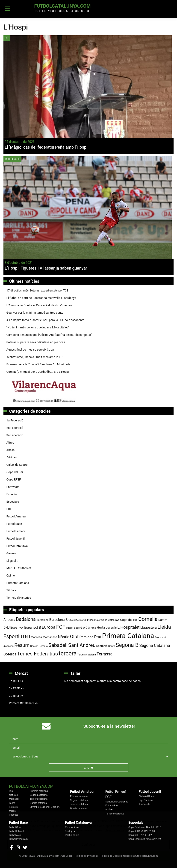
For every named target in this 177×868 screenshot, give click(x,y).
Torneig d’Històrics (19, 598)
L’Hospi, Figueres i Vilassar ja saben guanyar (46, 268)
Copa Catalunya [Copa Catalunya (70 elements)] (110, 620)
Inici (11, 791)
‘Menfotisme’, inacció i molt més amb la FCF (35, 357)
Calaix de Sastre (17, 465)
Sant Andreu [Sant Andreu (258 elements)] (82, 645)
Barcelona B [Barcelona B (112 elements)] (59, 620)
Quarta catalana (38, 803)
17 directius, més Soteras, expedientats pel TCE (37, 290)
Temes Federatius (115, 814)
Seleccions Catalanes (117, 802)
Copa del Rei (15, 472)
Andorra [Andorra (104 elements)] (9, 620)
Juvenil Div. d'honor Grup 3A (45, 807)
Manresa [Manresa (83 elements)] (36, 637)
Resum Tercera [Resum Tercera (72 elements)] (39, 646)
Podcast (13, 815)
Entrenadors (112, 806)
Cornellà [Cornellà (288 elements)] (148, 619)
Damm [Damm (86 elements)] (163, 620)
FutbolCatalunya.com (62, 6)
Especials (13, 502)
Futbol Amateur (17, 516)
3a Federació (12, 159)
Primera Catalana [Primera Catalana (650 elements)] (128, 636)
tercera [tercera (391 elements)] (68, 653)
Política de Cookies (111, 856)
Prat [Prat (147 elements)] (98, 637)
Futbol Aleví (15, 835)
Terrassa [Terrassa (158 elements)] (105, 654)
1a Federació (15, 420)
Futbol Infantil (16, 831)
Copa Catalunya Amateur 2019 (145, 839)
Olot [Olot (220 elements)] (74, 637)
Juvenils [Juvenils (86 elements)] (111, 628)
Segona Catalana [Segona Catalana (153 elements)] (155, 646)
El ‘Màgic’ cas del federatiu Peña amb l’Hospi (46, 147)
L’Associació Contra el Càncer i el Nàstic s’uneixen (39, 305)
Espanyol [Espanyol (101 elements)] (17, 628)
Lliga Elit (12, 561)
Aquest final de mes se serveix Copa (30, 350)
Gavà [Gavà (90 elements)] (84, 628)
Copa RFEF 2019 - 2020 (141, 835)
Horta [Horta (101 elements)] (101, 628)
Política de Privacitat (86, 856)
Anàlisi (11, 450)
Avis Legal (66, 856)
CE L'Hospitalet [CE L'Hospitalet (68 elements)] (92, 620)
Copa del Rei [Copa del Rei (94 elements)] (129, 620)
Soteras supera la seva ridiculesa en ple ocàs (36, 342)
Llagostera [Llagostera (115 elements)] (149, 628)
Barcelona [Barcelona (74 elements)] (43, 620)
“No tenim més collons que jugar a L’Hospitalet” (38, 327)
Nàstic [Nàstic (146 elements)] (63, 637)
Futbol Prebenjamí (19, 839)
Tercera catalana (39, 799)
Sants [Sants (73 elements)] (112, 646)
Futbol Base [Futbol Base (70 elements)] (73, 628)
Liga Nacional (146, 800)
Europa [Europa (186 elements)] (49, 627)
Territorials (144, 804)
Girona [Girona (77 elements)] (92, 628)
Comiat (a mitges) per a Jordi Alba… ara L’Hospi (38, 372)
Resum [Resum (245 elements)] (22, 645)
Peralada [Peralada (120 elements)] (86, 637)
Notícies (13, 795)
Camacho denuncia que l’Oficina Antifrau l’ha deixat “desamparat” (49, 335)
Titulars (11, 590)
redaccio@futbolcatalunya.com (140, 856)
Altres (10, 443)
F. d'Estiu (14, 807)
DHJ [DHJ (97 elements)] (7, 628)
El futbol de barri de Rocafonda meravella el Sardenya (41, 298)
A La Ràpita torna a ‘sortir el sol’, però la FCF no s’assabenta (45, 320)
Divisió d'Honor (147, 796)
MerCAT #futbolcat (19, 568)
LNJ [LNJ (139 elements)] (27, 637)
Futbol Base (14, 524)
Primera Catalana (18, 583)
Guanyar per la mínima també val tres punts (35, 313)
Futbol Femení (16, 531)
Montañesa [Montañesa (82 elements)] (50, 637)
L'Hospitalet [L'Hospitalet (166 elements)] (128, 627)
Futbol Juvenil (16, 539)
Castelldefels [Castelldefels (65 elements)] (76, 620)
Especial (12, 494)
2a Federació (15, 428)
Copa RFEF (14, 479)
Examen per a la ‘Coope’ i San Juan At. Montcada (38, 364)
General (12, 553)
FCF (7, 38)
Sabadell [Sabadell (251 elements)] (58, 645)
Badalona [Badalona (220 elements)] (26, 619)
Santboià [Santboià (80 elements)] (102, 646)
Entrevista (13, 487)
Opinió (11, 575)
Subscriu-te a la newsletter (109, 726)
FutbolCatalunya (17, 546)
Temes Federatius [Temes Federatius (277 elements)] (37, 654)
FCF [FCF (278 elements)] (61, 627)
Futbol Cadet (16, 827)
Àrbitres (12, 457)
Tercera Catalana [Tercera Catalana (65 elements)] (87, 655)
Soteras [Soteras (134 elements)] (10, 654)
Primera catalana (39, 791)
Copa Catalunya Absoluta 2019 (145, 827)
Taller (12, 803)
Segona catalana (39, 795)
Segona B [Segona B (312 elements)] (127, 645)
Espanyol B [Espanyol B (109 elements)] (32, 628)
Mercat (13, 811)
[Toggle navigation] (8, 9)
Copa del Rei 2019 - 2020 (142, 831)
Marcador (14, 799)
